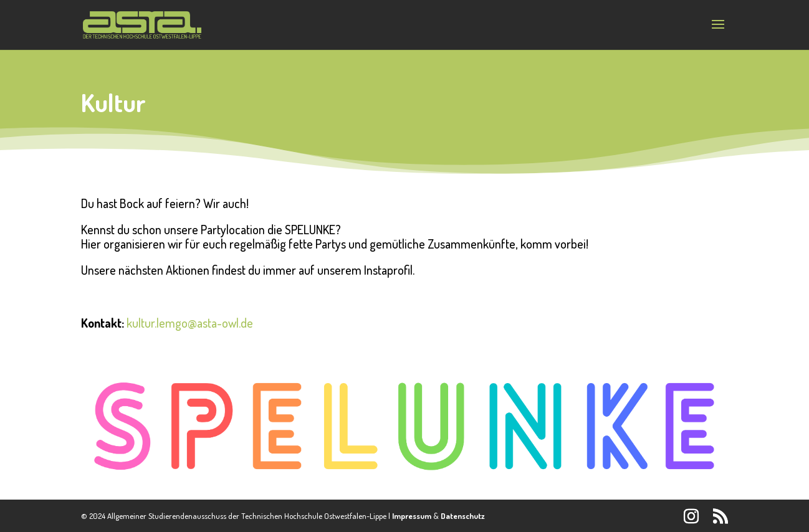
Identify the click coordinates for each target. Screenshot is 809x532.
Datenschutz (463, 516)
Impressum (412, 516)
